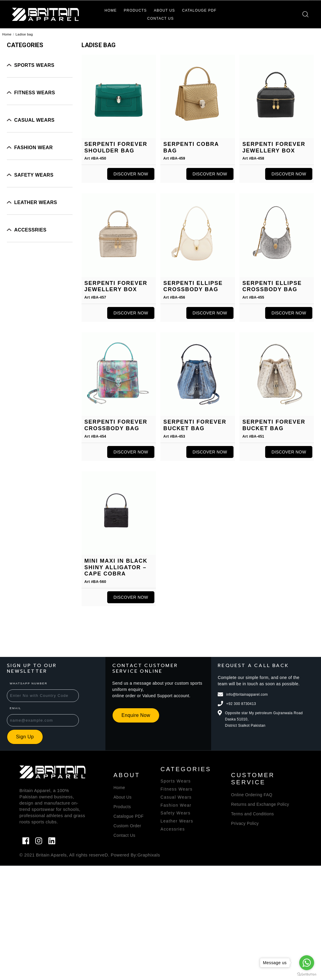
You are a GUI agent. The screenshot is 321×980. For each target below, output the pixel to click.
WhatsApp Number (23, 689)
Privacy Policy (245, 823)
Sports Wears (34, 65)
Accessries (30, 230)
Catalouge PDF (199, 10)
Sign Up (19, 742)
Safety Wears (34, 175)
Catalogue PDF (129, 816)
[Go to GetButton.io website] (307, 974)
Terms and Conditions (252, 814)
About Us (164, 10)
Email (10, 714)
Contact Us (160, 18)
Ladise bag (24, 34)
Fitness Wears (35, 93)
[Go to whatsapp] (307, 963)
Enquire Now (130, 721)
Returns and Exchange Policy (260, 804)
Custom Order (127, 826)
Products (135, 10)
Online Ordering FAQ (252, 795)
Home (111, 10)
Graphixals (149, 855)
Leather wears (36, 202)
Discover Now (131, 174)
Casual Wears (34, 120)
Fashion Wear (34, 148)
